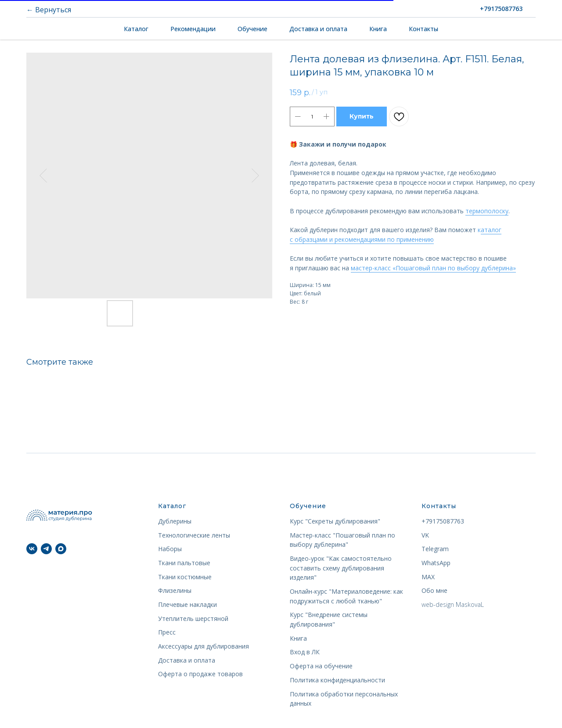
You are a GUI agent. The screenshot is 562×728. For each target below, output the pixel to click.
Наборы (170, 549)
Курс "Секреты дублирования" (335, 521)
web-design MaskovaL (453, 604)
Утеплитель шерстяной (193, 619)
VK (425, 535)
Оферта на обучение (321, 666)
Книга (378, 29)
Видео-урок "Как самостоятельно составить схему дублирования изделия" (341, 568)
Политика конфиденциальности (337, 680)
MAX (428, 577)
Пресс (167, 632)
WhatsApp (436, 563)
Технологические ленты (194, 535)
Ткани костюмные (185, 577)
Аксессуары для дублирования (204, 646)
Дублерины (175, 521)
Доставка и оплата (318, 29)
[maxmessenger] (61, 549)
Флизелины (175, 590)
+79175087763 (443, 521)
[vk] (32, 549)
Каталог (136, 29)
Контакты (423, 29)
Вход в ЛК (305, 652)
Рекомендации (193, 29)
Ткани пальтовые (184, 563)
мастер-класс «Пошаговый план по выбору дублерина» (433, 268)
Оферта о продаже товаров (200, 674)
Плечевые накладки (187, 604)
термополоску (487, 211)
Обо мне (434, 590)
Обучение (252, 29)
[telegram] (46, 549)
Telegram (435, 549)
